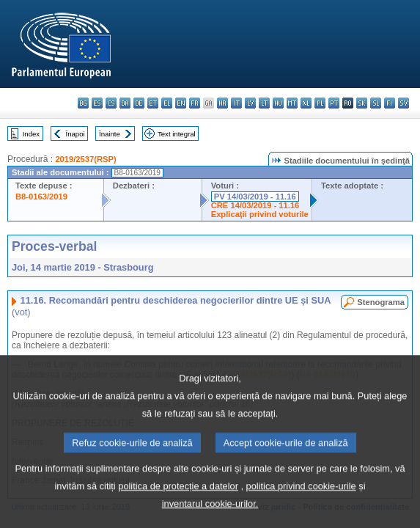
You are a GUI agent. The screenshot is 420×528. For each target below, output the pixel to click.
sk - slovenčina (362, 103)
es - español (97, 103)
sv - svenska (404, 103)
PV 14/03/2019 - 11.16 (255, 197)
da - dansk (125, 103)
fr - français (195, 103)
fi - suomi (390, 103)
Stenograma (381, 302)
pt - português (334, 103)
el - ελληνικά (167, 103)
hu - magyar (278, 103)
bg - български (83, 103)
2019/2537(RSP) (85, 159)
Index (31, 134)
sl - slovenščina (376, 103)
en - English (181, 103)
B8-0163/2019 (41, 197)
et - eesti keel (153, 103)
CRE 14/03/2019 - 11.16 (255, 205)
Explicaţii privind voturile (260, 214)
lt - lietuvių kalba (264, 103)
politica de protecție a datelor (178, 509)
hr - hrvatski (222, 103)
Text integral (177, 134)
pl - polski (320, 103)
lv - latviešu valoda (250, 103)
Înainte (110, 134)
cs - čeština (111, 103)
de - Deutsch (139, 103)
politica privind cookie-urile (301, 509)
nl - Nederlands (306, 103)
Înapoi (75, 134)
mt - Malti (292, 103)
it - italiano (236, 103)
